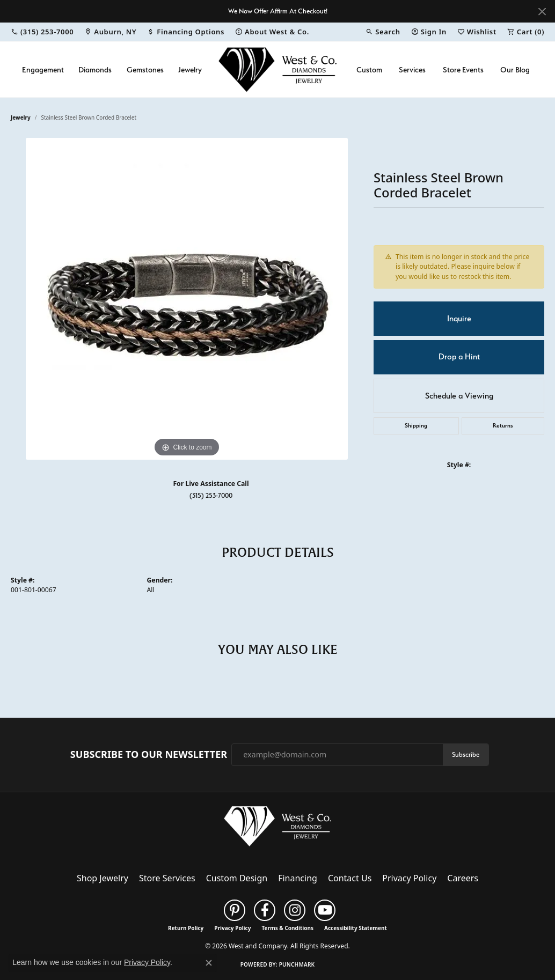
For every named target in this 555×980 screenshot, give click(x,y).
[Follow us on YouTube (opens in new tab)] (325, 910)
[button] (383, 32)
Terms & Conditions (287, 928)
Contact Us (350, 878)
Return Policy (186, 928)
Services (412, 69)
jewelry (21, 117)
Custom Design (237, 878)
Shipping (416, 426)
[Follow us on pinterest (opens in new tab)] (235, 910)
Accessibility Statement (356, 928)
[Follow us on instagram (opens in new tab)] (295, 910)
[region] (187, 299)
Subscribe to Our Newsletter (149, 755)
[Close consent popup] (209, 963)
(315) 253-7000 (211, 495)
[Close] (542, 12)
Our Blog (515, 69)
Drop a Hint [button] (459, 357)
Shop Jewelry (103, 878)
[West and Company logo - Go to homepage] (277, 69)
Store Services (167, 878)
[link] (42, 32)
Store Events (463, 69)
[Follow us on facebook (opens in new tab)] (265, 910)
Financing (298, 878)
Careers (463, 878)
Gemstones (145, 69)
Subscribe (466, 754)
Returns (503, 426)
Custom (369, 69)
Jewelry (190, 69)
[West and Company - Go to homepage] (277, 829)
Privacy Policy (409, 878)
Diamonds (95, 69)
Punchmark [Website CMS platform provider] (297, 964)
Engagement (43, 69)
